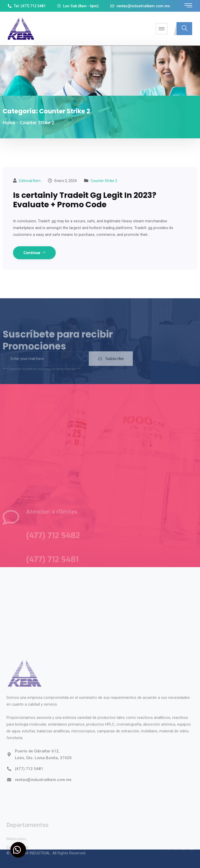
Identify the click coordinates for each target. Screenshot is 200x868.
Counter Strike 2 (104, 181)
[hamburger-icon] (162, 29)
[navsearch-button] (184, 29)
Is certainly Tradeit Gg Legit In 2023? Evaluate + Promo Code (85, 200)
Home (9, 123)
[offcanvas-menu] (188, 6)
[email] (46, 363)
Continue (34, 253)
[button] (18, 850)
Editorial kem (30, 181)
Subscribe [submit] (111, 363)
